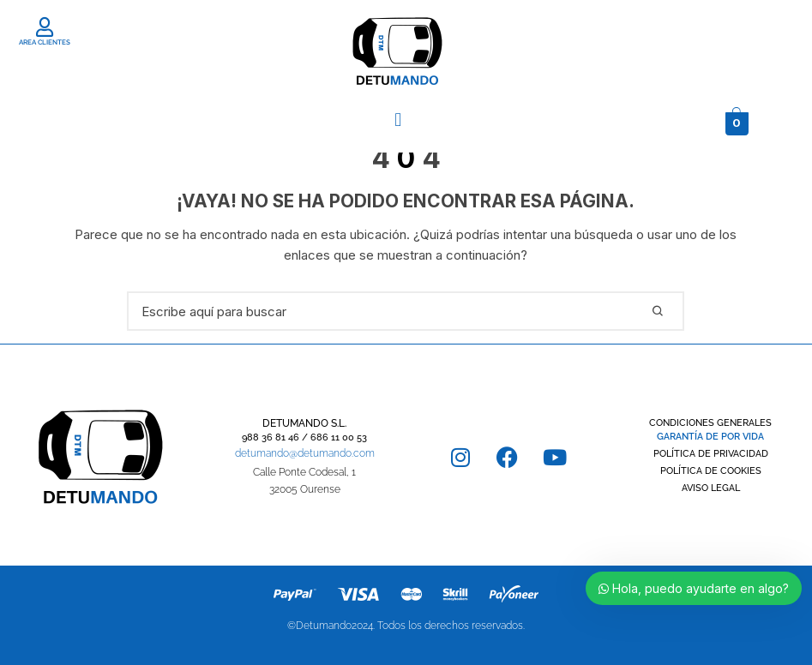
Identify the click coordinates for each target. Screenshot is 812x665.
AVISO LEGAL (711, 488)
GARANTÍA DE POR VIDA (710, 437)
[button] (398, 119)
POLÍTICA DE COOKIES (711, 471)
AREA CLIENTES (45, 42)
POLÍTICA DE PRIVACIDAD (711, 454)
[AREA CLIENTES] (44, 27)
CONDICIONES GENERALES (710, 423)
